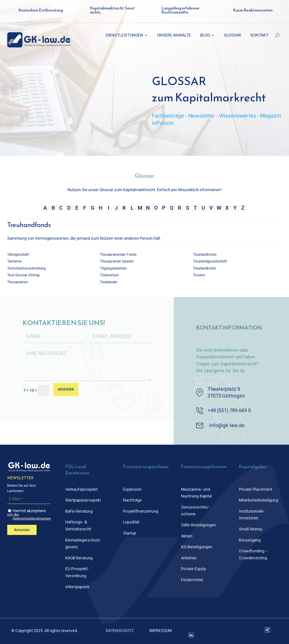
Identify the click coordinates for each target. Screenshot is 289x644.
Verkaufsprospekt (81, 489)
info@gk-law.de (227, 425)
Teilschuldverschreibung (26, 268)
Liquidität (131, 522)
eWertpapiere (77, 587)
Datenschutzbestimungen (32, 519)
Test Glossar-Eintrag (23, 275)
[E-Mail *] (29, 499)
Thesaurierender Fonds (118, 255)
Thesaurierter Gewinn (117, 261)
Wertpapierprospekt (83, 500)
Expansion (132, 489)
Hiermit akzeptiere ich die (29, 514)
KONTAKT (260, 36)
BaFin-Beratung (79, 511)
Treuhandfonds (205, 255)
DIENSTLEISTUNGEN (124, 36)
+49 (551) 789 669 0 (229, 410)
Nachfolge (132, 500)
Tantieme (14, 261)
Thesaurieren (17, 282)
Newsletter (202, 116)
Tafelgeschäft (18, 255)
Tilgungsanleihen (113, 268)
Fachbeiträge (168, 116)
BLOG (205, 36)
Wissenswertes (238, 116)
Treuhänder (109, 282)
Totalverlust (109, 275)
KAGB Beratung (79, 558)
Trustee (199, 275)
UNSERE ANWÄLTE (174, 36)
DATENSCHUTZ (120, 631)
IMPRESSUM (161, 631)
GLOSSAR (233, 36)
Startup (130, 533)
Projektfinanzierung (141, 511)
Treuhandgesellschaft (210, 261)
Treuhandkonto (205, 268)
